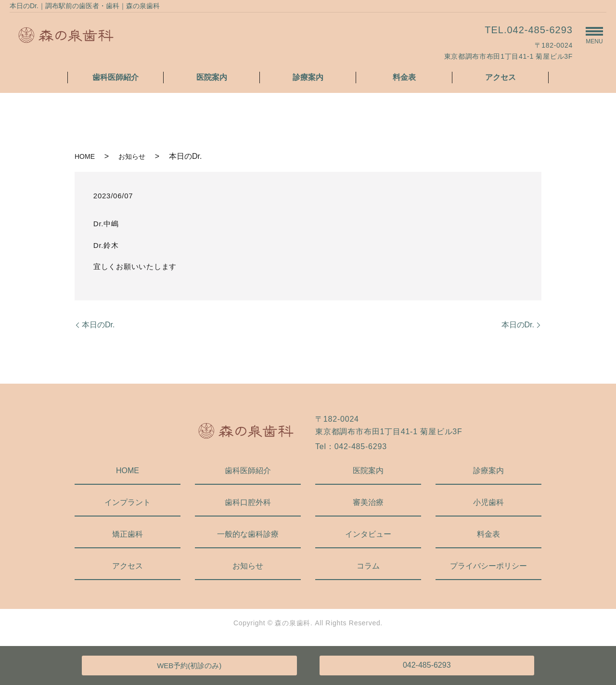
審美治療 (368, 502)
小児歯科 (488, 502)
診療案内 (308, 77)
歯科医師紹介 (115, 77)
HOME (85, 156)
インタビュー (368, 534)
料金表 (404, 77)
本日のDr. (98, 325)
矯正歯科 (128, 534)
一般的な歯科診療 (248, 534)
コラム (368, 566)
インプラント (128, 502)
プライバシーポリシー (488, 566)
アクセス (500, 77)
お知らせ (132, 156)
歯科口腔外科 (248, 502)
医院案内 (212, 77)
